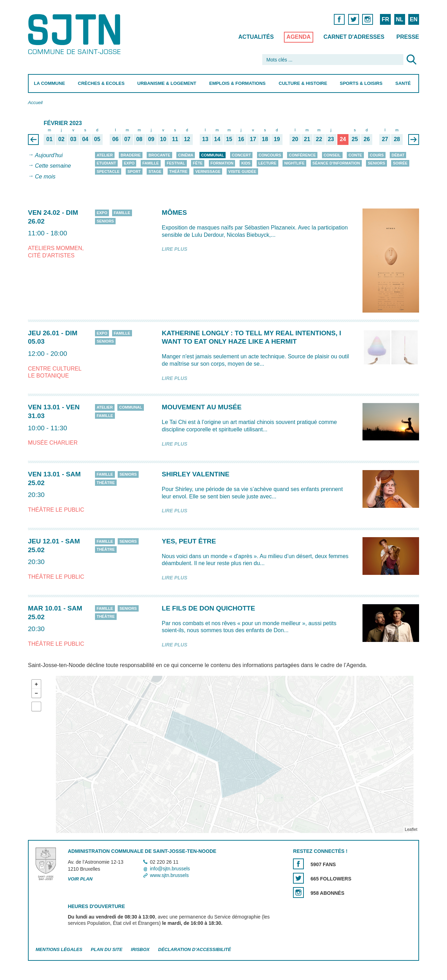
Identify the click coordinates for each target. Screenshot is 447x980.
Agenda (298, 37)
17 (253, 139)
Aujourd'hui (49, 155)
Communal (212, 155)
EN (413, 19)
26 (367, 139)
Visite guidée (242, 171)
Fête (198, 163)
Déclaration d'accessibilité (195, 950)
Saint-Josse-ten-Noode (76, 34)
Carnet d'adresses (354, 37)
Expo (129, 163)
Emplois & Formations (237, 83)
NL (399, 19)
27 (385, 139)
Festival (176, 163)
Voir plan (80, 879)
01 (50, 139)
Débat (398, 155)
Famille (151, 163)
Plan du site (107, 950)
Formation (222, 163)
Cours (377, 155)
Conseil (332, 155)
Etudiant (107, 163)
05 (97, 139)
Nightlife (294, 163)
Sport (134, 171)
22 (319, 139)
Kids (246, 163)
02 (61, 139)
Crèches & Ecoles (101, 83)
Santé (403, 83)
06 (116, 139)
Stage (155, 171)
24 (343, 139)
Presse (408, 37)
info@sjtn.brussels (170, 869)
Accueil (35, 103)
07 (127, 139)
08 (139, 139)
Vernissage (208, 171)
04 (85, 139)
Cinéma (186, 155)
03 (73, 139)
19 (277, 139)
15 (229, 139)
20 (295, 139)
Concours (270, 155)
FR (385, 19)
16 (241, 139)
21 (307, 139)
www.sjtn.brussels (169, 875)
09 (151, 139)
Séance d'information (336, 163)
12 (187, 139)
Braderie (130, 155)
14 (217, 139)
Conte (355, 155)
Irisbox (140, 950)
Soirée (400, 163)
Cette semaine (53, 166)
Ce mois (45, 177)
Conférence (302, 155)
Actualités (256, 37)
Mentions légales (59, 950)
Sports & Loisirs (361, 83)
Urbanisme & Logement (167, 83)
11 (175, 139)
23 (331, 139)
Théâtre (178, 171)
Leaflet (411, 830)
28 (397, 139)
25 (355, 139)
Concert (241, 155)
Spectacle (108, 171)
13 (205, 139)
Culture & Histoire (303, 83)
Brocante (159, 155)
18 (265, 139)
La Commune (49, 83)
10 (163, 139)
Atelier (105, 155)
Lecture (268, 163)
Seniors (376, 163)
